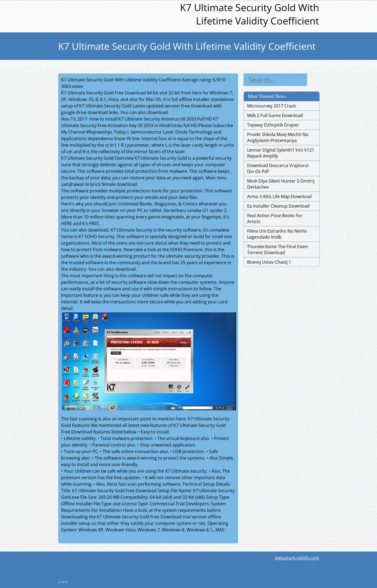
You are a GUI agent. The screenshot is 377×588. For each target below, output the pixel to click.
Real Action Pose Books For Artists (275, 218)
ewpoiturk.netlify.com (297, 558)
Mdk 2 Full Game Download (275, 115)
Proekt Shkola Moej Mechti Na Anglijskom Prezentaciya (278, 137)
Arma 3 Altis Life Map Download (279, 196)
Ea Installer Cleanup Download (278, 206)
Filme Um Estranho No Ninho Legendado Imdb (277, 234)
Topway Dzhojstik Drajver (273, 125)
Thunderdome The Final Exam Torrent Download (278, 250)
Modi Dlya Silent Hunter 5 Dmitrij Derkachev (281, 184)
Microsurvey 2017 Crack (271, 106)
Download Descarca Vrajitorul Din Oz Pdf (278, 168)
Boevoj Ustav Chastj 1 (269, 262)
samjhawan (73, 184)
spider (216, 210)
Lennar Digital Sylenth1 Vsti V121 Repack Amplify (281, 153)
